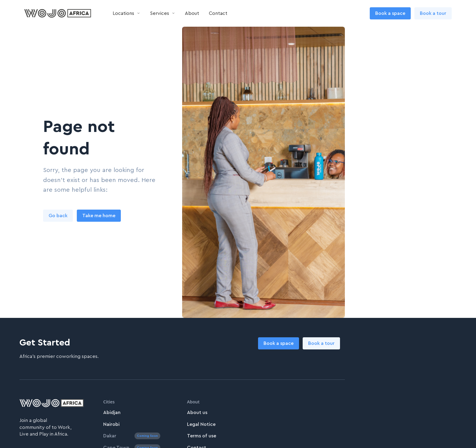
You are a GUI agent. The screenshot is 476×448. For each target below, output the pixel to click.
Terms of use (202, 436)
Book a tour (433, 13)
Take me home (99, 216)
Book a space (390, 13)
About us (197, 413)
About (192, 13)
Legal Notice (201, 424)
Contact (218, 13)
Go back (58, 216)
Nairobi (111, 424)
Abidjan (112, 413)
